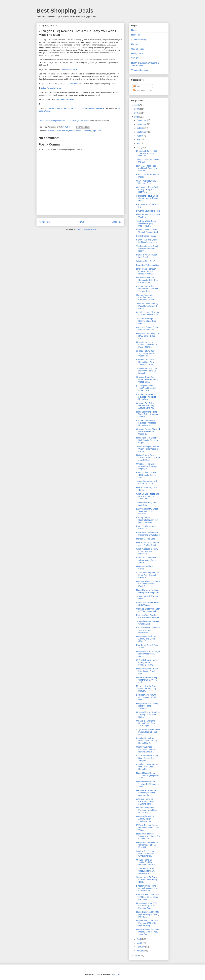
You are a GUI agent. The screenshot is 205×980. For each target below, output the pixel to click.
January (141, 951)
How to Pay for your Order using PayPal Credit (148, 544)
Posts (137, 86)
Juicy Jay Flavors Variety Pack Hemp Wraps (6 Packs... (147, 306)
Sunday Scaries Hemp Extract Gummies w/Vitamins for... (146, 854)
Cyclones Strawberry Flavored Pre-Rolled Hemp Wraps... (146, 397)
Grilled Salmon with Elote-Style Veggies (148, 604)
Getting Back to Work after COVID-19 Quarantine (148, 610)
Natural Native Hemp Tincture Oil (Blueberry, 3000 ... (147, 784)
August (140, 136)
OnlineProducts (62, 131)
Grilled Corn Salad (70, 69)
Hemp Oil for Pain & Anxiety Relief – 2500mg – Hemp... (145, 819)
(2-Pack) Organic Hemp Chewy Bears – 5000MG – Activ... (147, 662)
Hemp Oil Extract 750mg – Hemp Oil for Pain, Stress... (148, 654)
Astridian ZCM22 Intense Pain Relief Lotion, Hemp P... (147, 767)
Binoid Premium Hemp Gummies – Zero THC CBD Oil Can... (147, 888)
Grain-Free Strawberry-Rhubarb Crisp (146, 182)
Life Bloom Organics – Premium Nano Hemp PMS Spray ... (147, 810)
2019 (137, 956)
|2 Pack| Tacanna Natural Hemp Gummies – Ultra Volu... (148, 828)
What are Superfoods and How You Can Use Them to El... (148, 496)
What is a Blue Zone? (146, 261)
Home (81, 222)
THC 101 (135, 58)
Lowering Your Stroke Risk (148, 211)
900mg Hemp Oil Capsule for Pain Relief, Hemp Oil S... (148, 880)
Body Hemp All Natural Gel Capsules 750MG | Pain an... (147, 697)
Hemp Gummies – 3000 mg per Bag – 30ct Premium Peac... (147, 906)
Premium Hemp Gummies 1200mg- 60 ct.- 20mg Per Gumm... (148, 897)
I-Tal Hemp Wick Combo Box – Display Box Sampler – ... (147, 758)
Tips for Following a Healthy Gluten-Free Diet (146, 321)
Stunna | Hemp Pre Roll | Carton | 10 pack (147, 483)
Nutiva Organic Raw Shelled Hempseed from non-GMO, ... (148, 458)
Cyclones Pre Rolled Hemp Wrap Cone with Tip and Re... (147, 289)
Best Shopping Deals (65, 11)
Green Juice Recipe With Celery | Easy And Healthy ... (147, 190)
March (140, 943)
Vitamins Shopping (140, 70)
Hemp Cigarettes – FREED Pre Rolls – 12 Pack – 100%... (147, 345)
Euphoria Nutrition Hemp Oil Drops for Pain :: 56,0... (147, 475)
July (139, 140)
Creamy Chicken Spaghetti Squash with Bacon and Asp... (147, 520)
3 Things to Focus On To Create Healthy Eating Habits (147, 198)
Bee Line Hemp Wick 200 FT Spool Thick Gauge (147, 313)
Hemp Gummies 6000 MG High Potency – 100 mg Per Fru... (148, 914)
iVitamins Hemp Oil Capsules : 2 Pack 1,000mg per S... (145, 801)
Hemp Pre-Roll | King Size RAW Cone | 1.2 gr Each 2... (148, 336)
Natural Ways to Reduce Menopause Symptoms (147, 591)
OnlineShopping (76, 131)
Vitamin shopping (139, 40)
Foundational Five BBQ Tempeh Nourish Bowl (147, 231)
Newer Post (44, 222)
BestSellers (50, 131)
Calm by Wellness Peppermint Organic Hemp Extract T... (146, 749)
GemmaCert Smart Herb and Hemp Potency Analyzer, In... (147, 793)
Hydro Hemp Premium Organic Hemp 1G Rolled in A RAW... (146, 271)
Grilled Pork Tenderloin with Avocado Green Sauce (146, 560)
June (139, 144)
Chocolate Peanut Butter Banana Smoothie (147, 328)
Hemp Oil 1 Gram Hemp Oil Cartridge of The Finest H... (147, 845)
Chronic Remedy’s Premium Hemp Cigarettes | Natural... (147, 297)
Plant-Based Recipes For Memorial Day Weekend (148, 534)
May (139, 147)
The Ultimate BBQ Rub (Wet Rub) (146, 504)
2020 (137, 117)
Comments (139, 90)
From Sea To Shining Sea (148, 265)
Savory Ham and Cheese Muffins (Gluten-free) (147, 241)
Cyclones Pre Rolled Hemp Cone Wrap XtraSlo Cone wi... (145, 362)
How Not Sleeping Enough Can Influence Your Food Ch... (148, 584)
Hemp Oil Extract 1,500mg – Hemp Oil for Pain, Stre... (148, 715)
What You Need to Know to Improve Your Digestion (147, 551)
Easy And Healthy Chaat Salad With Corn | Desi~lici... (147, 511)
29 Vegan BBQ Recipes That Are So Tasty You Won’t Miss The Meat (74, 108)
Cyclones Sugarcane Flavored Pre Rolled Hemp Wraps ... (146, 423)
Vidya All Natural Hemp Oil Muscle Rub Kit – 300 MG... (148, 732)
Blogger (116, 974)
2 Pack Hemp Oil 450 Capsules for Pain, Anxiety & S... (146, 871)
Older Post (117, 222)
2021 (137, 113)
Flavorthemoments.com (65, 99)
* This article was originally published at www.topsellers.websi (64, 121)
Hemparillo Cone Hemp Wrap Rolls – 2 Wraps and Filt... (147, 414)
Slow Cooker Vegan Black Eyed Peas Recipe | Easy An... (148, 575)
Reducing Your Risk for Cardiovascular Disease (148, 616)
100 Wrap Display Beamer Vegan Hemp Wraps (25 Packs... (148, 449)
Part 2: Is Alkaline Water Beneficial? (147, 256)
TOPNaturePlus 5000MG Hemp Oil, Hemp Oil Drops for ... (147, 371)
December (142, 120)
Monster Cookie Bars (146, 539)
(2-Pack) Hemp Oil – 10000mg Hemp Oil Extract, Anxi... (146, 388)
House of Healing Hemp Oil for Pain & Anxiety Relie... (147, 680)
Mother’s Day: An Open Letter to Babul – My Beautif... (147, 689)
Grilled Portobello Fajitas (51, 88)
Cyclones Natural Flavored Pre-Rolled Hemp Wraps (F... (148, 432)
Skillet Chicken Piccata (146, 236)
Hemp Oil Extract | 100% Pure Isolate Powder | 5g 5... (147, 671)
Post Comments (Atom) (86, 229)
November (142, 124)
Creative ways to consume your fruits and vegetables (148, 630)
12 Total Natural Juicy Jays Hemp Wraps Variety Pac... (146, 353)
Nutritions (135, 35)
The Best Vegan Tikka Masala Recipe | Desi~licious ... (146, 223)
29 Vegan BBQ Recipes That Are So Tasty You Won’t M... (147, 153)
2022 (137, 109)
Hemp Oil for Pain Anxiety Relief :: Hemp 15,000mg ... (148, 706)
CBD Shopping (138, 49)
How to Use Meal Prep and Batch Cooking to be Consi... (147, 168)
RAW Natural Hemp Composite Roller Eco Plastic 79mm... (147, 280)
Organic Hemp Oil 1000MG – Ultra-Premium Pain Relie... (147, 862)
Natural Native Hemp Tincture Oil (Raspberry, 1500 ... (148, 775)
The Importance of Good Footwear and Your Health (147, 248)
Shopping (87, 131)
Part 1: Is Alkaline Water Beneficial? (147, 527)
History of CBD (138, 53)
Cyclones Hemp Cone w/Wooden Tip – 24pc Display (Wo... (147, 466)
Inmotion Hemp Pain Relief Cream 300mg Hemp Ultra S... (146, 741)
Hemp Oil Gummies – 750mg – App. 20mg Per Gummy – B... (148, 836)
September (142, 132)
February (141, 947)
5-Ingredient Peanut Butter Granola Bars (148, 623)
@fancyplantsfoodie (71, 84)
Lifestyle (135, 44)
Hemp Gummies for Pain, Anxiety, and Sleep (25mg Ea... (147, 639)
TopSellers (97, 131)
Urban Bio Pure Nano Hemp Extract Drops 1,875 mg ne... (146, 723)
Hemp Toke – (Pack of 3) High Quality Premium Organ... (147, 440)
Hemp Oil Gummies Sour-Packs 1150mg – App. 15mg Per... (148, 932)
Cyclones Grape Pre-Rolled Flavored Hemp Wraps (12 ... (147, 379)
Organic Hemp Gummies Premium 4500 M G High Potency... (147, 923)
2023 (137, 105)
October (141, 128)
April (139, 939)
